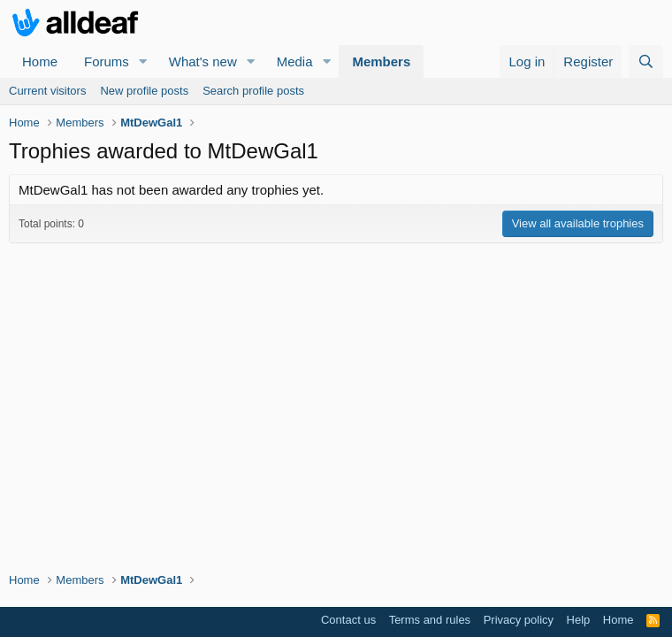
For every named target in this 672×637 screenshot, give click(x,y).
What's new (203, 61)
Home (40, 61)
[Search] (646, 61)
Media (295, 61)
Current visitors (47, 91)
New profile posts (144, 91)
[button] (143, 61)
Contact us (348, 620)
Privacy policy (519, 620)
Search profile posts (253, 91)
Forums (107, 61)
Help (579, 620)
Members (381, 61)
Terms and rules (430, 620)
